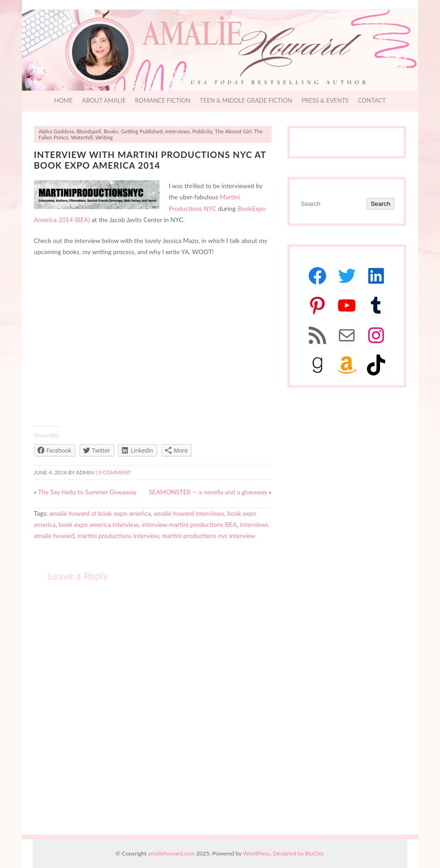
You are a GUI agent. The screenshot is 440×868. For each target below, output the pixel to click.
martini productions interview (118, 536)
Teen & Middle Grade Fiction (246, 100)
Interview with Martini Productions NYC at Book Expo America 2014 (150, 160)
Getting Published (142, 131)
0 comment (114, 472)
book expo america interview (99, 525)
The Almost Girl (233, 131)
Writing (104, 137)
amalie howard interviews (189, 513)
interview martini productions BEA (189, 525)
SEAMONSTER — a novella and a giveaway (208, 492)
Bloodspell (89, 131)
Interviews (177, 131)
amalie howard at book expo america (100, 513)
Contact (372, 100)
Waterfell (82, 137)
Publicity (202, 131)
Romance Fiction (163, 100)
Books (111, 131)
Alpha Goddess (56, 131)
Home (64, 100)
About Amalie (104, 100)
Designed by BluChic (299, 853)
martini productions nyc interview (208, 536)
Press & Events (325, 100)
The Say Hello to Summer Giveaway (87, 492)
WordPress (256, 853)
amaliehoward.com (171, 853)
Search (380, 204)
